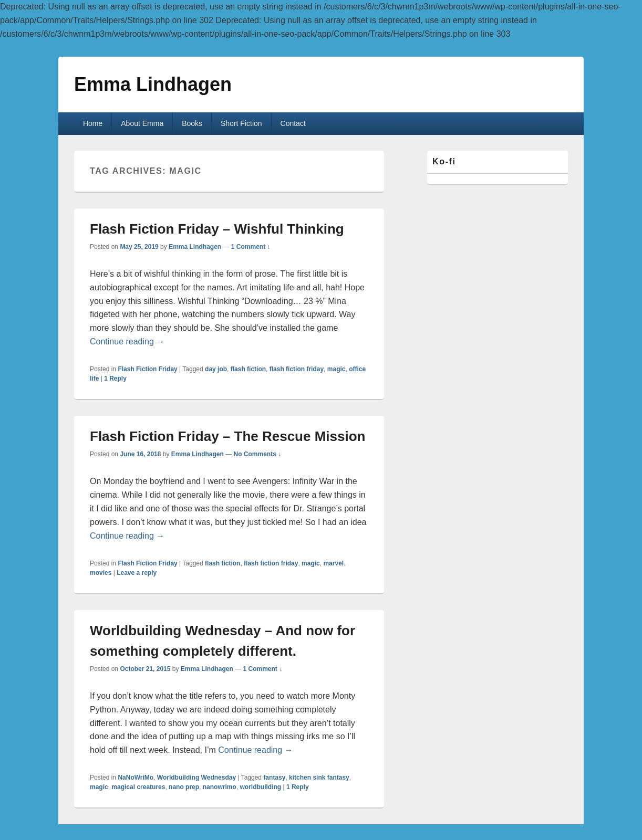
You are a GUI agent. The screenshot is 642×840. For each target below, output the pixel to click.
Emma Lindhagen (153, 84)
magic (336, 369)
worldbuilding (260, 787)
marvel (333, 563)
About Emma (142, 123)
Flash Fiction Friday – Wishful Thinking (217, 229)
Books (192, 123)
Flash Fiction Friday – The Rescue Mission (227, 436)
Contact (293, 123)
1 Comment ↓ (251, 247)
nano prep (184, 787)
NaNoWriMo (136, 778)
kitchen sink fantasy (319, 778)
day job (216, 369)
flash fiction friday (297, 369)
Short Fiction (241, 123)
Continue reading (127, 342)
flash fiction (248, 369)
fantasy (274, 778)
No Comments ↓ (258, 454)
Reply (115, 379)
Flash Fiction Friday (147, 369)
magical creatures (138, 787)
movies (101, 573)
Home (93, 123)
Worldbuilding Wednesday (196, 778)
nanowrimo (220, 787)
